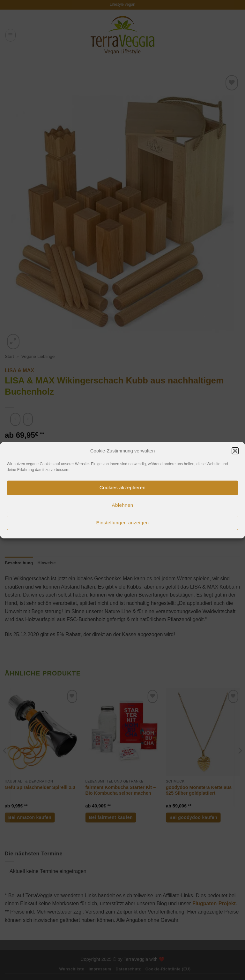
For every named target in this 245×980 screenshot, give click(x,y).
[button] (235, 451)
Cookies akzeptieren (122, 487)
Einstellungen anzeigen (122, 523)
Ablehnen (123, 505)
